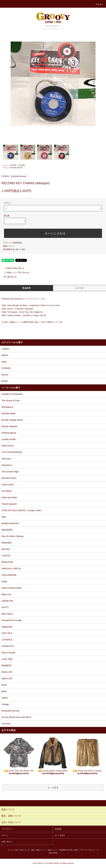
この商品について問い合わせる (15, 273)
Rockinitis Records (16, 168)
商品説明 (26, 288)
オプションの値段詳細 (12, 243)
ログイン (5, 835)
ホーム (5, 165)
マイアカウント (7, 829)
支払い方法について (22, 850)
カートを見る (60, 835)
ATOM (55, 853)
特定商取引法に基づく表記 (14, 249)
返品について (9, 246)
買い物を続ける (8, 277)
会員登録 (58, 829)
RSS (50, 853)
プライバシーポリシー (88, 850)
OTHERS (13, 165)
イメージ (80, 288)
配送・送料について (38, 850)
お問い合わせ (7, 842)
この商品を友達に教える (12, 268)
